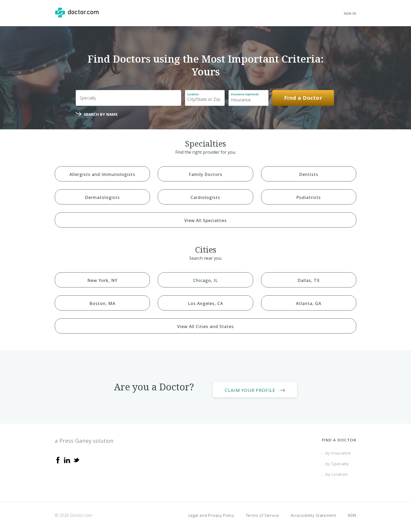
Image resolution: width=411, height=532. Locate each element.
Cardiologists (205, 197)
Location (193, 94)
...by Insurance (336, 448)
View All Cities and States (206, 326)
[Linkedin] (67, 455)
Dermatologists (102, 197)
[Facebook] (58, 455)
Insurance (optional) (245, 94)
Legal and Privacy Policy (211, 510)
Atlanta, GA (309, 303)
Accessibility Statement (313, 510)
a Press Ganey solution (84, 436)
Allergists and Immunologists (102, 174)
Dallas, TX (309, 280)
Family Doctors (206, 174)
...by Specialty (335, 458)
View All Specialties (206, 220)
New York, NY (102, 280)
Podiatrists (309, 197)
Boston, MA (102, 303)
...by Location (335, 469)
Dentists (309, 174)
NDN (352, 510)
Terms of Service (263, 510)
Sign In (350, 13)
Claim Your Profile (258, 385)
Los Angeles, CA (206, 303)
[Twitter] (76, 455)
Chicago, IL (206, 280)
